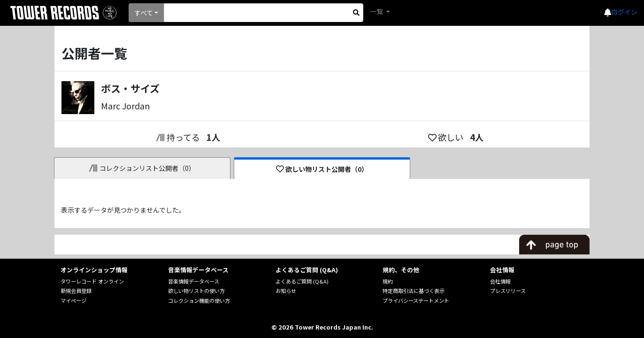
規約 (388, 281)
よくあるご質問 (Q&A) (302, 281)
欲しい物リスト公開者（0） (322, 169)
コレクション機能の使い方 (199, 300)
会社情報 (500, 281)
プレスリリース (508, 291)
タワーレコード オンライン (92, 281)
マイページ (73, 300)
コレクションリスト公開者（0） (142, 168)
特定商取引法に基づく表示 (414, 291)
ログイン (624, 12)
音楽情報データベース (194, 281)
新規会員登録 (76, 291)
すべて (144, 13)
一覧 (377, 11)
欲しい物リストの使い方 (196, 291)
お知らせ (286, 291)
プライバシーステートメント (416, 300)
